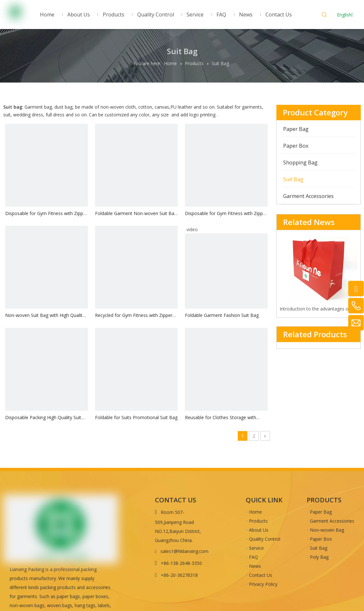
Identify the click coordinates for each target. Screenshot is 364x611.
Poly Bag (319, 557)
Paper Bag (321, 512)
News (255, 566)
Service (256, 548)
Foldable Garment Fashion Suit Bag (222, 315)
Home (255, 512)
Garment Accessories (332, 521)
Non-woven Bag (327, 530)
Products (258, 521)
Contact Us (261, 575)
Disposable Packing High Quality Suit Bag (43, 418)
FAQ (254, 557)
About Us (259, 530)
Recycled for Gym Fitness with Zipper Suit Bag (134, 315)
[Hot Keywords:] (324, 15)
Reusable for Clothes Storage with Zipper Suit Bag (220, 418)
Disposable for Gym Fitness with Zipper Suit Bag (46, 214)
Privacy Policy (263, 584)
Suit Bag (319, 548)
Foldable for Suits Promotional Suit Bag (136, 417)
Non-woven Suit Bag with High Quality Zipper (45, 315)
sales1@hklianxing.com (184, 551)
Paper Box (321, 539)
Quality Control (265, 539)
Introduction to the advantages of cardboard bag (319, 309)
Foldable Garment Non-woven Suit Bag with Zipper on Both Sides (136, 214)
